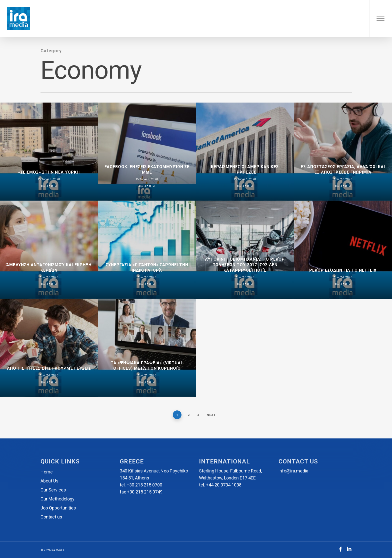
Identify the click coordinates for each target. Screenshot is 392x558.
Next (211, 415)
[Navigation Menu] (381, 19)
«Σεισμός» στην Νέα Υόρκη (49, 172)
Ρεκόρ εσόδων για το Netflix (343, 270)
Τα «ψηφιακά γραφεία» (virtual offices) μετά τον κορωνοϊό (147, 366)
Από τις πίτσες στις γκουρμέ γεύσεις (49, 368)
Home (47, 472)
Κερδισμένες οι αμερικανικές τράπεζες (245, 169)
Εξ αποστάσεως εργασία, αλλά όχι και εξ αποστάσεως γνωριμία (343, 169)
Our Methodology (57, 499)
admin (52, 186)
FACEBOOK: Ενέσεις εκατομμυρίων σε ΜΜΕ (147, 169)
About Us (49, 481)
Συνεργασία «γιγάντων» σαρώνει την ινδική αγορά (147, 267)
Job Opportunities (58, 508)
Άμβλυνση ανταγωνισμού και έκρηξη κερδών (49, 267)
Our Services (53, 490)
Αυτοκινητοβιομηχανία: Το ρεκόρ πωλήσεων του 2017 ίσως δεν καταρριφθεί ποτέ (245, 265)
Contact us (51, 517)
